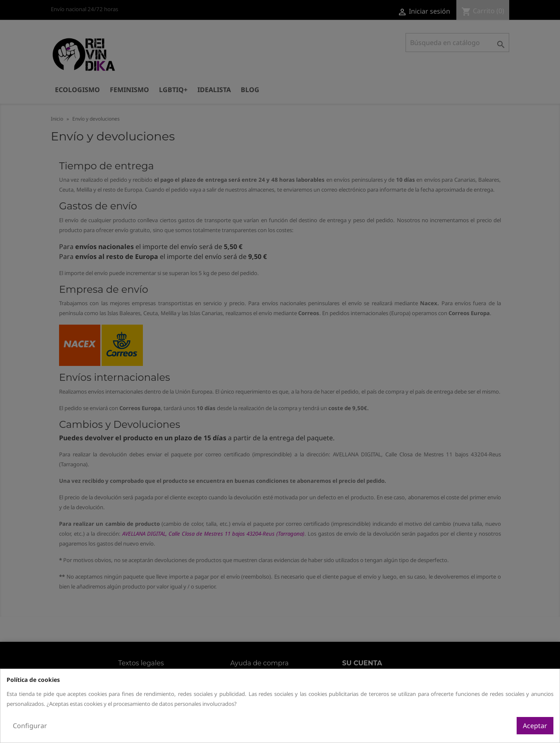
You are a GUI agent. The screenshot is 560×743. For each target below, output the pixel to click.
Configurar (30, 726)
